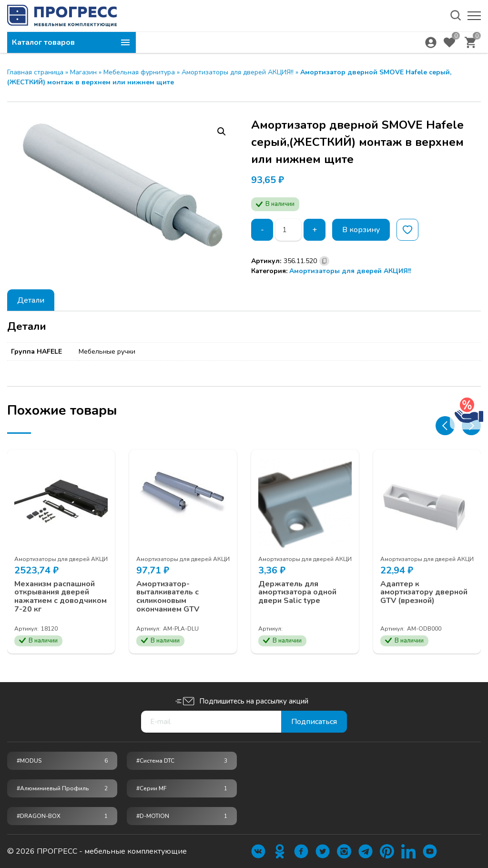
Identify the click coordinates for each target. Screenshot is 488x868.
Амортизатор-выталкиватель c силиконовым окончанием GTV (168, 597)
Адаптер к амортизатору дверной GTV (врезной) (424, 593)
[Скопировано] (324, 261)
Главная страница (35, 72)
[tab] (31, 300)
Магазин (83, 72)
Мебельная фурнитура (139, 72)
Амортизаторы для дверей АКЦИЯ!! (238, 72)
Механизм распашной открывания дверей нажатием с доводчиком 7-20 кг (61, 597)
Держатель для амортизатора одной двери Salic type (297, 593)
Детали (31, 300)
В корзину (361, 230)
